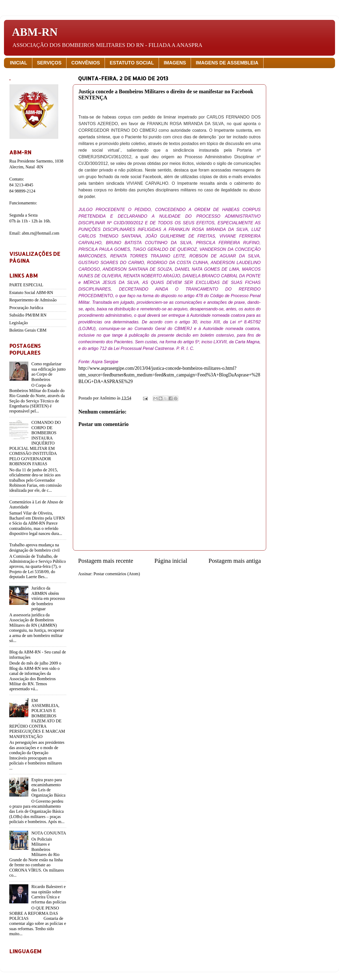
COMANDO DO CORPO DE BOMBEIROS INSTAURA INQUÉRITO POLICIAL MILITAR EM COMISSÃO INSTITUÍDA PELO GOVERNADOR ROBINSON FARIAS (35, 443)
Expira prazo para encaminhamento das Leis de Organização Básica (48, 788)
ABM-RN (35, 32)
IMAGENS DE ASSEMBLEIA (227, 63)
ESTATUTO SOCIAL (132, 63)
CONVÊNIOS (86, 63)
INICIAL (19, 63)
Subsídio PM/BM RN (28, 315)
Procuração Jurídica (26, 308)
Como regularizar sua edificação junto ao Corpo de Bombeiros (48, 372)
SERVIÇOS (49, 63)
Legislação (19, 323)
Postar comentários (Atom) (117, 574)
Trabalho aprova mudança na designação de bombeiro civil (34, 548)
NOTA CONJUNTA (49, 833)
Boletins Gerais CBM (28, 330)
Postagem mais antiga (235, 561)
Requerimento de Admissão (33, 300)
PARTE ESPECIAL (26, 285)
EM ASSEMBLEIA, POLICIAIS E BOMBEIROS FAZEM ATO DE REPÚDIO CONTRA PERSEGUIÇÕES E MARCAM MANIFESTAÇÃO (37, 719)
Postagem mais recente (106, 561)
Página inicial (171, 561)
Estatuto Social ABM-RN (31, 293)
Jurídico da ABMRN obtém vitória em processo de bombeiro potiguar (48, 599)
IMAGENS (175, 63)
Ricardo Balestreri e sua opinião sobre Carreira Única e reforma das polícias (49, 894)
